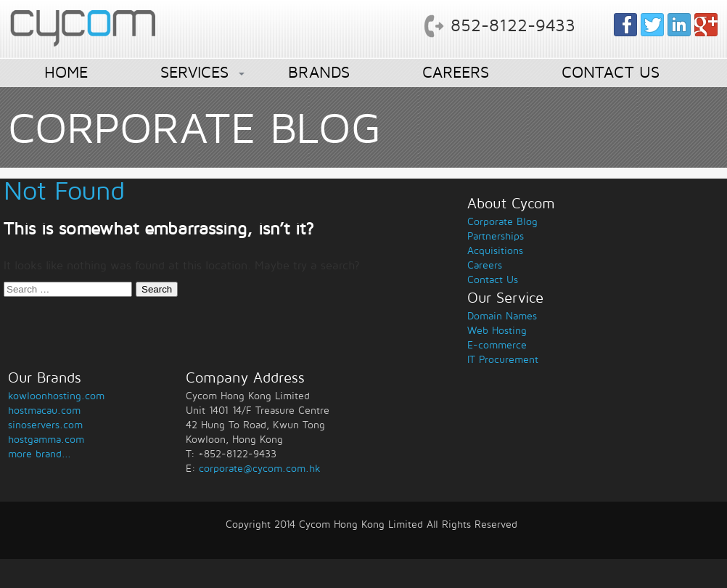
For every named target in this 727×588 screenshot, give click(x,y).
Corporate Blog (502, 222)
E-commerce (497, 345)
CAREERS (456, 73)
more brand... (40, 454)
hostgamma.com (46, 440)
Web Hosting (497, 331)
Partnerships (496, 236)
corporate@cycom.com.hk (260, 469)
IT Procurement (503, 360)
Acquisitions (495, 251)
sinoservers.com (45, 425)
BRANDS (319, 73)
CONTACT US (611, 73)
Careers (485, 265)
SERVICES (194, 73)
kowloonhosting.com (56, 396)
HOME (66, 73)
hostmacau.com (44, 411)
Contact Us (493, 280)
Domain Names (502, 316)
